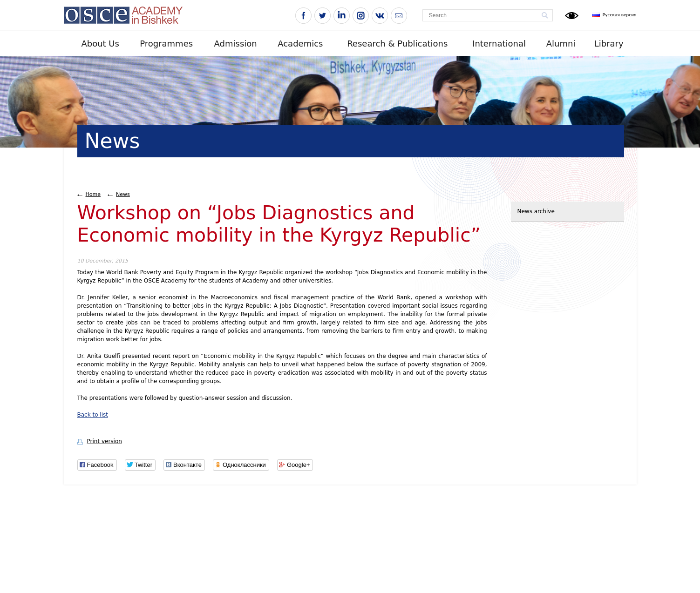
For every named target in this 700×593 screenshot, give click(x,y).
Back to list (93, 415)
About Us (100, 44)
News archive (536, 211)
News (123, 194)
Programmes (166, 44)
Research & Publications (397, 44)
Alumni (561, 44)
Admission (236, 44)
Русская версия (620, 15)
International (499, 44)
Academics (300, 44)
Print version (105, 441)
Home (93, 194)
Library (609, 44)
